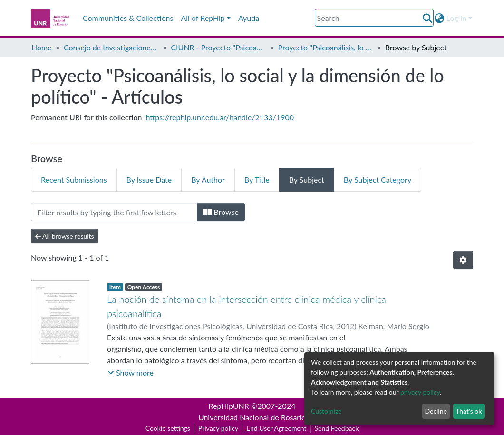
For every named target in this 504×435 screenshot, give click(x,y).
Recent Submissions (74, 179)
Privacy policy (218, 428)
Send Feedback (337, 428)
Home (42, 47)
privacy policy (420, 392)
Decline (436, 411)
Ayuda (249, 18)
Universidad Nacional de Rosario (252, 417)
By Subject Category (378, 179)
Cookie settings (168, 428)
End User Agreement (276, 428)
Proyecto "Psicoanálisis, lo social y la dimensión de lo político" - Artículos (326, 47)
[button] (440, 18)
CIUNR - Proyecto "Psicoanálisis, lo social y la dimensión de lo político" (218, 47)
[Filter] (114, 212)
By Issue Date (149, 179)
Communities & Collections (128, 18)
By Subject (307, 179)
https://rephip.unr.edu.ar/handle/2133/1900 (220, 117)
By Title (257, 179)
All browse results (65, 236)
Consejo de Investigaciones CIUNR (111, 47)
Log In (456, 18)
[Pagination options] (463, 260)
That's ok (469, 411)
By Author (208, 179)
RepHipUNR (229, 406)
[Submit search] (428, 18)
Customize (326, 411)
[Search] (374, 18)
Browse (221, 212)
